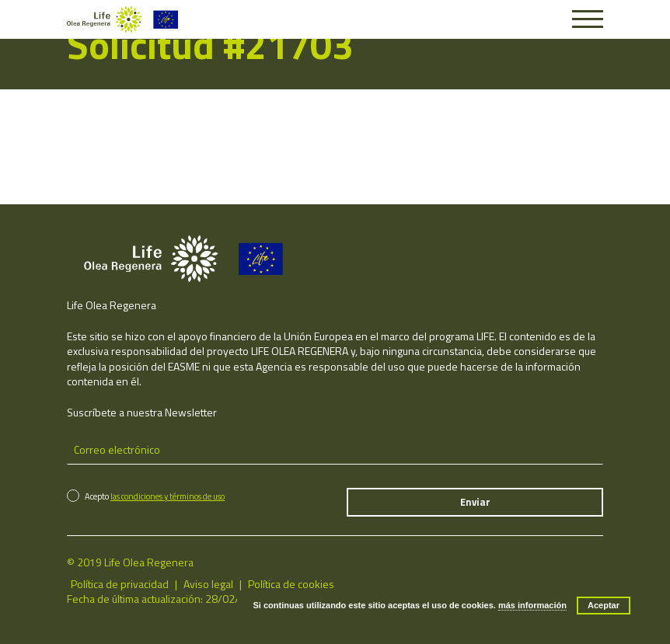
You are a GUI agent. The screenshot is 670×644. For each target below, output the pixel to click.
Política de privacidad (120, 584)
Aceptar (604, 605)
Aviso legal (208, 584)
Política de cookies (291, 584)
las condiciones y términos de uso (167, 496)
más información (532, 605)
